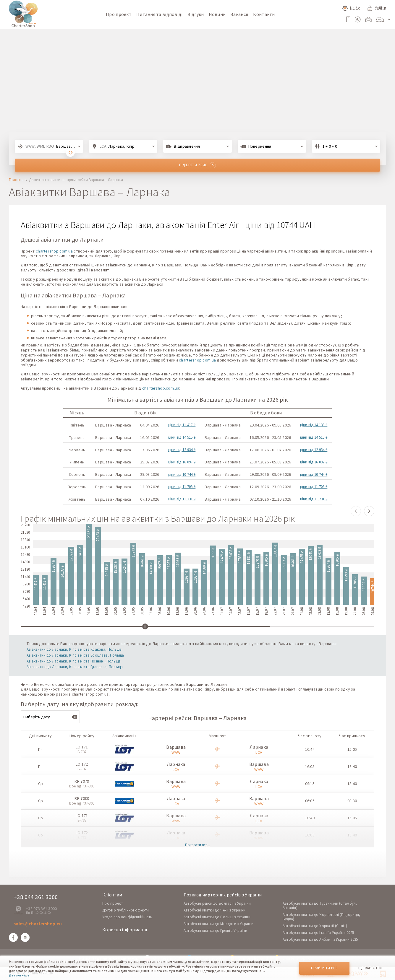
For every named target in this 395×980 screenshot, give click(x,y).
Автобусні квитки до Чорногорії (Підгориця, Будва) (322, 917)
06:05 (310, 801)
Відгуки (196, 14)
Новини (217, 14)
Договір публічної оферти (126, 910)
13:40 (352, 784)
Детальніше (19, 975)
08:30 (352, 801)
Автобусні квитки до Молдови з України (218, 924)
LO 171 (82, 747)
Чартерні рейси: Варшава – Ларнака (197, 718)
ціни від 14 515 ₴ (182, 437)
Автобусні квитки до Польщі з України (217, 917)
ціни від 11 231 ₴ (182, 499)
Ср (41, 784)
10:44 (310, 749)
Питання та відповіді (160, 14)
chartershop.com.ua (54, 251)
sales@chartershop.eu (38, 924)
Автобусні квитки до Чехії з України (215, 910)
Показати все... (197, 845)
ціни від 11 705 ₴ (182, 487)
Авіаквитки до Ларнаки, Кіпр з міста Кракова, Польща (74, 649)
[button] (356, 511)
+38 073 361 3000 (41, 909)
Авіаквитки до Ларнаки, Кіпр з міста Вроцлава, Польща (75, 655)
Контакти (264, 14)
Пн (41, 749)
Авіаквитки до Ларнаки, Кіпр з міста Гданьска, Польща (75, 667)
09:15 (310, 784)
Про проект (119, 14)
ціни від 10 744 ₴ (182, 474)
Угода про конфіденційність (127, 917)
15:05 (352, 749)
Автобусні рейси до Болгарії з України (217, 903)
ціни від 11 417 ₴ (182, 425)
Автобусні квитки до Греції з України (215, 931)
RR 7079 (82, 781)
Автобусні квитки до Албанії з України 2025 (320, 939)
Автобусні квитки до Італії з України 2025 (318, 933)
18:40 (352, 766)
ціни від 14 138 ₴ (314, 425)
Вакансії (239, 14)
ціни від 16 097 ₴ (182, 462)
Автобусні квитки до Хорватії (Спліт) (315, 926)
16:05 (310, 766)
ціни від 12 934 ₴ (182, 450)
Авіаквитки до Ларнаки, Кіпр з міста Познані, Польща (74, 661)
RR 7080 (82, 798)
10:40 (310, 818)
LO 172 (82, 764)
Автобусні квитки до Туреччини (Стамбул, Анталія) (320, 906)
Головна (16, 180)
